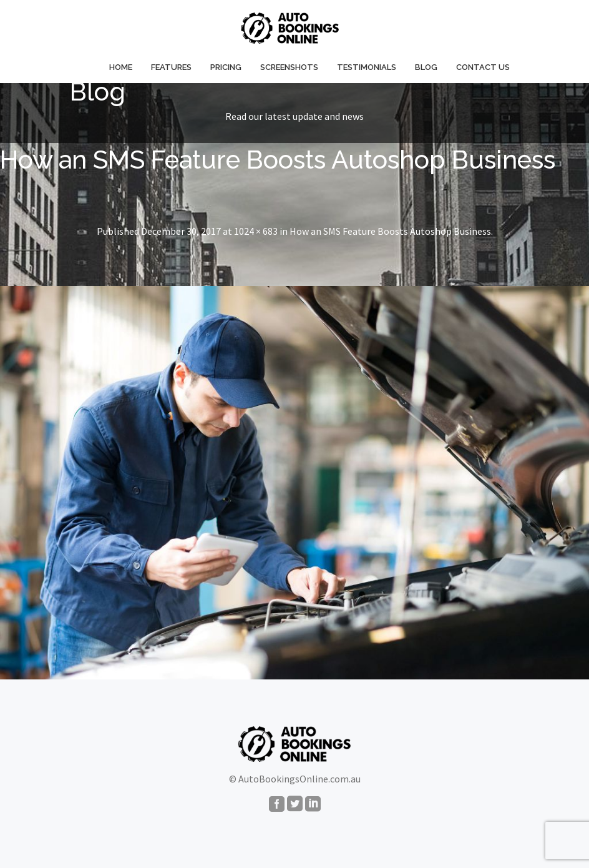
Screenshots (289, 67)
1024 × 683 (256, 231)
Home (121, 67)
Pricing (226, 67)
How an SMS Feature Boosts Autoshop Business (390, 231)
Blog (426, 67)
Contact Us (483, 67)
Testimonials (367, 67)
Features (171, 67)
